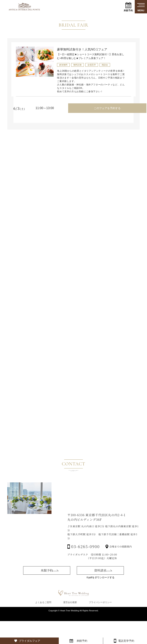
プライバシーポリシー (100, 625)
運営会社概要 (70, 625)
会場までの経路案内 (120, 579)
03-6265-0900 (85, 579)
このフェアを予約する (105, 107)
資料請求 (100, 601)
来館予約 (128, 7)
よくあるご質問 (43, 625)
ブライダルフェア (29, 641)
